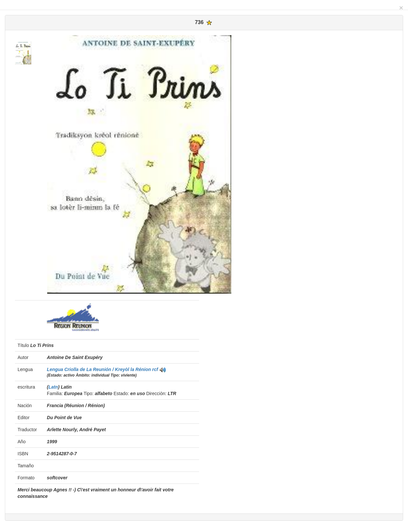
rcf (155, 369)
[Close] (401, 8)
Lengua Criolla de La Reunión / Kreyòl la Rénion (100, 369)
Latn (53, 387)
